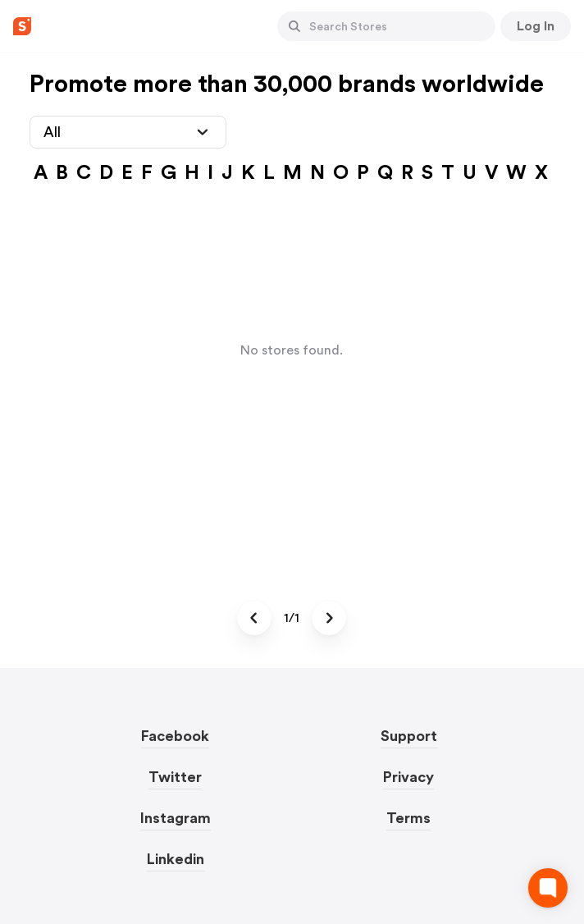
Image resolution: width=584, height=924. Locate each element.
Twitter (175, 777)
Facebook (175, 736)
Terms (408, 818)
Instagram (176, 818)
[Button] (294, 26)
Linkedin (176, 859)
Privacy (408, 777)
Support (409, 736)
